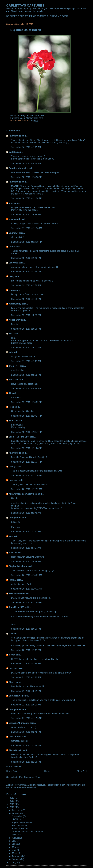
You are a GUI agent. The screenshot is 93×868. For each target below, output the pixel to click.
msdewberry (15, 304)
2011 (12, 804)
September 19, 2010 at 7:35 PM (26, 299)
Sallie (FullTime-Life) (19, 437)
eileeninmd (14, 219)
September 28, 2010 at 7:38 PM (26, 746)
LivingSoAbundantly (19, 723)
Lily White (16, 819)
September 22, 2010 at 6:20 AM (26, 705)
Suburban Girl (16, 696)
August (16, 838)
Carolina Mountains (19, 168)
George (12, 467)
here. (42, 115)
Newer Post (12, 771)
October (16, 813)
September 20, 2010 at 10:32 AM (27, 589)
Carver (12, 247)
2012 (12, 801)
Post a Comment (14, 766)
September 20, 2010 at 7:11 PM (26, 650)
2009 (12, 862)
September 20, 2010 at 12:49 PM (27, 602)
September (18, 816)
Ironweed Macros (20, 829)
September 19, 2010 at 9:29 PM (26, 361)
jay (10, 634)
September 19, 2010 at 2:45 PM (26, 272)
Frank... (12, 580)
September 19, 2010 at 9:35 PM (26, 375)
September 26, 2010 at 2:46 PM (26, 732)
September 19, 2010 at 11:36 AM (27, 228)
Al (10, 393)
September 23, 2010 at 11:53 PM (27, 718)
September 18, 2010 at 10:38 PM (27, 177)
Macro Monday (18, 427)
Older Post (82, 771)
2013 (12, 798)
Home (47, 771)
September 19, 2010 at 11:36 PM (27, 476)
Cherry (12, 682)
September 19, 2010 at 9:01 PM (26, 348)
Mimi (11, 203)
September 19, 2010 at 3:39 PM (26, 285)
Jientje (12, 655)
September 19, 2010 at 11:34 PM (27, 462)
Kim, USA (14, 421)
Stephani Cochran (18, 566)
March (15, 853)
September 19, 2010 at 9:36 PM (26, 388)
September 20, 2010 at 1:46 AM (26, 513)
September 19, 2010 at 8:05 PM (26, 315)
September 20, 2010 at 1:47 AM (26, 532)
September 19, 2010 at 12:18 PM (27, 242)
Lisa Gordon (15, 737)
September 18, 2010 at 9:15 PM (26, 147)
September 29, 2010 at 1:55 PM (26, 762)
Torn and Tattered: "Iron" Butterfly (27, 832)
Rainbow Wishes (19, 826)
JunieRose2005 (16, 607)
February (17, 856)
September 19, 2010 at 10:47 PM (27, 432)
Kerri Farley (15, 320)
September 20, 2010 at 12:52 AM (27, 489)
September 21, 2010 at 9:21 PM (26, 691)
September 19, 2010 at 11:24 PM (27, 448)
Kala (11, 352)
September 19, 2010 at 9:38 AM (26, 215)
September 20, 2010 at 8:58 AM (26, 562)
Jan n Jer (13, 380)
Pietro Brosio (15, 750)
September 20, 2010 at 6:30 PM (26, 629)
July (14, 841)
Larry (11, 276)
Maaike (12, 553)
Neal (11, 536)
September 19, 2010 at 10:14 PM (27, 416)
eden (11, 290)
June (15, 844)
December (17, 810)
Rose (11, 407)
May (14, 847)
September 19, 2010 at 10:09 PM (27, 402)
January (16, 859)
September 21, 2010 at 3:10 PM (26, 677)
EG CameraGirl (16, 594)
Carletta (13, 152)
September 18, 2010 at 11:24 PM (27, 198)
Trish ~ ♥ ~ (14, 366)
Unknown (13, 233)
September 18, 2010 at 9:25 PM (26, 164)
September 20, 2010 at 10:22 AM (27, 575)
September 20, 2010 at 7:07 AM (26, 548)
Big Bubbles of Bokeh (22, 822)
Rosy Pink (16, 835)
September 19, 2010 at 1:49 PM (26, 258)
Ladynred (14, 263)
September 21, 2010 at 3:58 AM (26, 664)
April (15, 850)
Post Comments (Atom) (30, 777)
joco (11, 334)
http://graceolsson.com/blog (23, 494)
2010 (12, 807)
